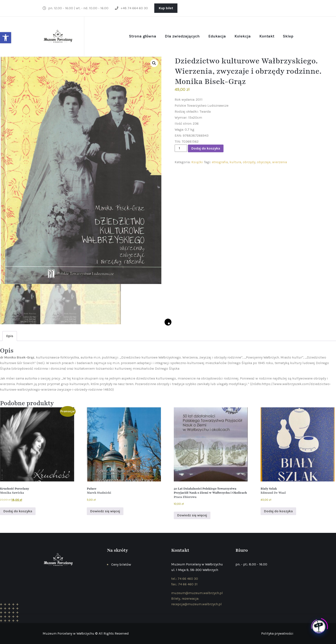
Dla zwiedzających (182, 36)
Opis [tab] (10, 336)
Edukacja (217, 36)
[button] (6, 38)
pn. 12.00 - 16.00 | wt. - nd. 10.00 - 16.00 (76, 8)
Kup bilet (166, 8)
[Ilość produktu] (181, 148)
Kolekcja (243, 36)
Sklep (288, 36)
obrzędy (249, 162)
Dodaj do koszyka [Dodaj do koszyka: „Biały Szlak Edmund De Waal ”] (278, 511)
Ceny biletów (121, 564)
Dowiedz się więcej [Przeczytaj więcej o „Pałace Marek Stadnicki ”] (105, 511)
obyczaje (264, 162)
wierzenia (280, 162)
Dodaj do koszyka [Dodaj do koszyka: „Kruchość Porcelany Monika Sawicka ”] (18, 511)
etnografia (220, 162)
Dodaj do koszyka (206, 148)
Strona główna (143, 36)
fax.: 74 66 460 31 (184, 584)
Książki (197, 162)
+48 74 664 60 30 (131, 8)
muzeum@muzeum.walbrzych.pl (197, 593)
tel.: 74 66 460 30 (185, 579)
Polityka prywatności (277, 633)
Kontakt (267, 36)
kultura (235, 162)
